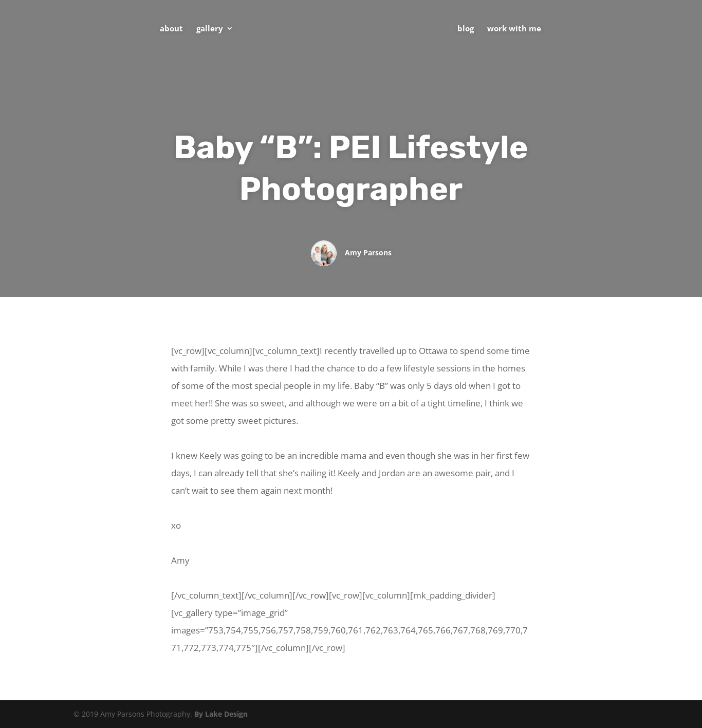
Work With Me (514, 29)
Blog (466, 29)
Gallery (210, 29)
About (171, 29)
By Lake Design (221, 714)
